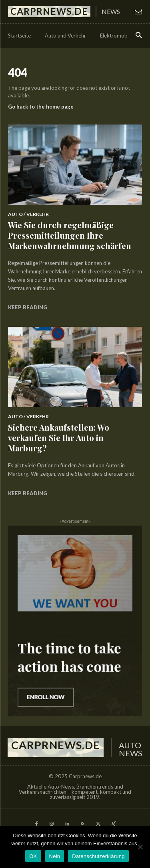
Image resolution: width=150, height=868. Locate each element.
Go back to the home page (41, 107)
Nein (55, 856)
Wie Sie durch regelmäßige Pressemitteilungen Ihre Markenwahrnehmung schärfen (70, 235)
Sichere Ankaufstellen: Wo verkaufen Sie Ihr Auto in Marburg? (59, 438)
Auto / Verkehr (28, 214)
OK (33, 856)
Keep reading (28, 307)
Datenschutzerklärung (98, 856)
